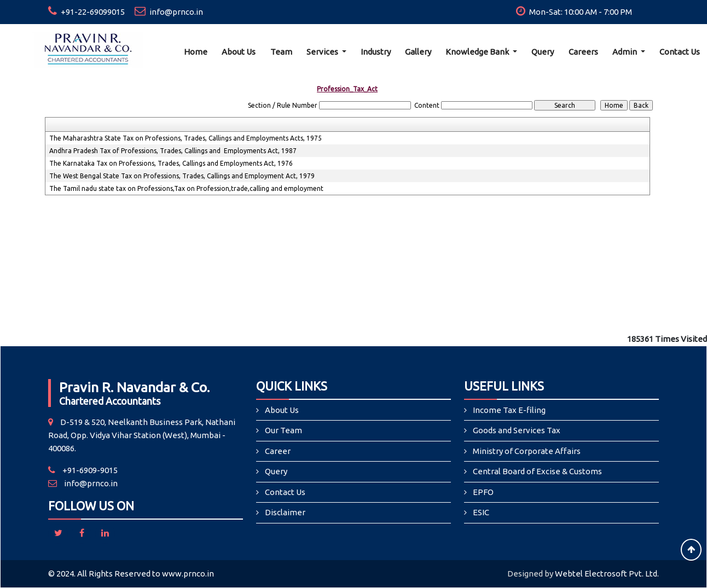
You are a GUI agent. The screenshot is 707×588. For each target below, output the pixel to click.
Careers (583, 52)
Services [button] (323, 52)
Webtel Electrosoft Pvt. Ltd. (607, 574)
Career (278, 451)
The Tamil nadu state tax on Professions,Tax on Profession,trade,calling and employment (186, 188)
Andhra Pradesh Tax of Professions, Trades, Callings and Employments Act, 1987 (173, 151)
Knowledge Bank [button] (478, 52)
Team (281, 52)
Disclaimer (285, 512)
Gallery (418, 52)
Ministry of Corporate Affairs (527, 451)
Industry (376, 52)
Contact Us (285, 492)
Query (543, 52)
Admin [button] (625, 52)
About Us (239, 52)
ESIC (481, 512)
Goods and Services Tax (517, 430)
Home (196, 52)
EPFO (483, 492)
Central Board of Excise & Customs (537, 471)
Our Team (283, 430)
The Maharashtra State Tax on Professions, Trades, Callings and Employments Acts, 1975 (186, 138)
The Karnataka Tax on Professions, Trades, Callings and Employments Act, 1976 (171, 163)
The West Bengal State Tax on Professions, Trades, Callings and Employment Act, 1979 (182, 176)
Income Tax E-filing (509, 410)
